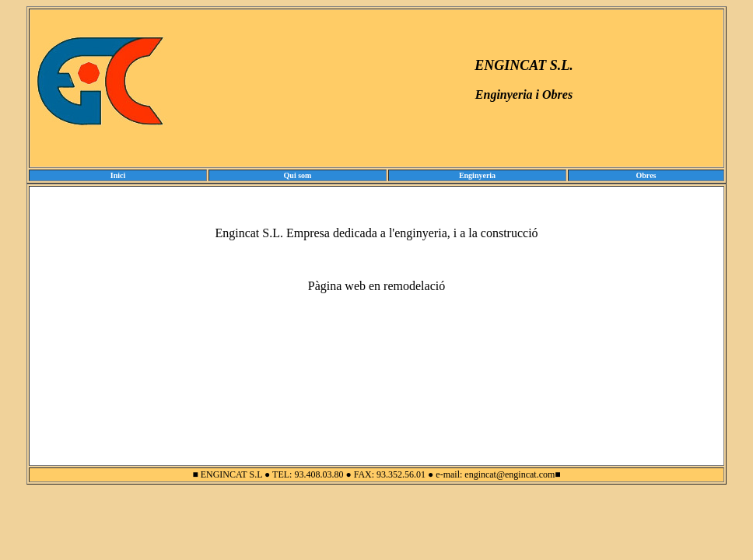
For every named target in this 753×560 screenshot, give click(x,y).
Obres (646, 175)
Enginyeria (477, 175)
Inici (118, 175)
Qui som (298, 175)
